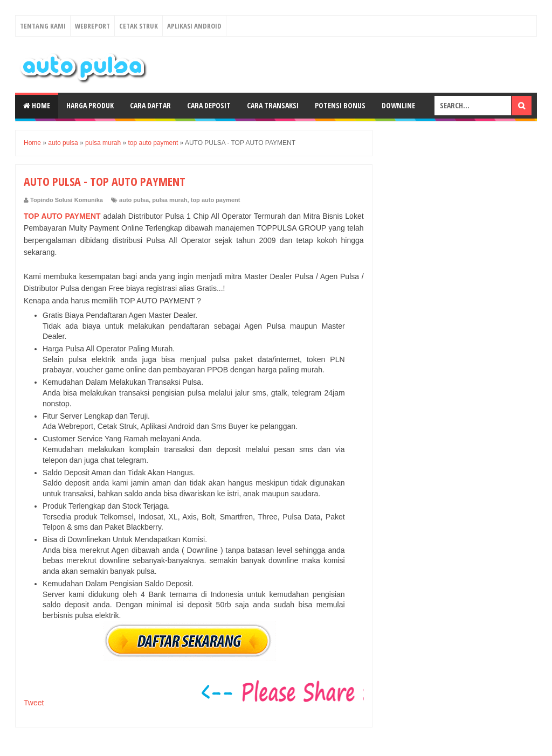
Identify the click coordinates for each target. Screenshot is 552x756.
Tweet (34, 703)
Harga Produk (90, 105)
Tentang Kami (43, 26)
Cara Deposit (209, 105)
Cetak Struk (139, 26)
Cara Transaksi (273, 105)
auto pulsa (134, 200)
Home (37, 105)
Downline (398, 105)
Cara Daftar (150, 105)
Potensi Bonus (340, 105)
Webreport (92, 26)
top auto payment (216, 200)
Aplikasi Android (194, 26)
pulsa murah (170, 200)
